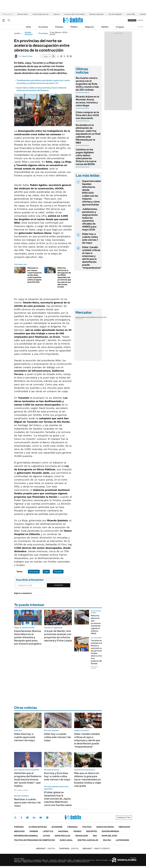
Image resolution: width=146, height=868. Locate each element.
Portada (19, 827)
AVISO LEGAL (66, 840)
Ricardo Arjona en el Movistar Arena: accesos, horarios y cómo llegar (87, 101)
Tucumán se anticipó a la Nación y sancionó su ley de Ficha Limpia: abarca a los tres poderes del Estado (96, 652)
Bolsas (86, 317)
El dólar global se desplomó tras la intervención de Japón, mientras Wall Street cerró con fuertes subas (58, 799)
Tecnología (82, 836)
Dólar (29, 27)
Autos (46, 836)
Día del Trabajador (115, 14)
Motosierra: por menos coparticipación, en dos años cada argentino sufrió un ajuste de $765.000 (35, 275)
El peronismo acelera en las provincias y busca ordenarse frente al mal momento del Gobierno (42, 89)
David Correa (27, 56)
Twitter (15, 818)
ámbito (17, 33)
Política (74, 27)
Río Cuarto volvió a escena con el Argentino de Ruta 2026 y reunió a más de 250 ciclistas (87, 84)
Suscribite (59, 585)
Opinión (105, 27)
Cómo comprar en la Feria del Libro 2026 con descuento (87, 115)
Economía (43, 27)
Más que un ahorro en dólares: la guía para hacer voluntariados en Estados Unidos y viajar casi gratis (88, 779)
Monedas (79, 317)
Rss (95, 836)
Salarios (56, 14)
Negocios (89, 27)
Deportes (92, 831)
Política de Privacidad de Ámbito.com (34, 840)
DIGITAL (46, 848)
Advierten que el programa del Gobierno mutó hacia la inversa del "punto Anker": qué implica (28, 779)
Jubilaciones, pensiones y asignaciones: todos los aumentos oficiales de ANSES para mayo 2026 (90, 219)
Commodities (94, 317)
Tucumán (58, 572)
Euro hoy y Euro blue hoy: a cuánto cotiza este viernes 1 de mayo (57, 776)
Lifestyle (48, 831)
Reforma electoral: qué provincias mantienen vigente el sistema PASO (96, 625)
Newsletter (140, 27)
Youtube (41, 818)
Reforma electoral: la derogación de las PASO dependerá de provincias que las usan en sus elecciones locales (64, 277)
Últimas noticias (38, 827)
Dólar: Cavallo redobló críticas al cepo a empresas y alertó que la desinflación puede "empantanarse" (92, 257)
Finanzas (59, 27)
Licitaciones (122, 840)
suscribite (132, 20)
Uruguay (120, 27)
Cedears (103, 317)
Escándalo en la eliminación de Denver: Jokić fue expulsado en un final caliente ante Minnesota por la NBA (88, 134)
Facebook (21, 818)
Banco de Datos (105, 827)
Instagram (27, 818)
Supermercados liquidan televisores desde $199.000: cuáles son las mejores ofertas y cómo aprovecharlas (92, 193)
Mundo (77, 831)
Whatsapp (47, 818)
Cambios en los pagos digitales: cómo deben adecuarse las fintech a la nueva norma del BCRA (86, 157)
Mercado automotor (97, 14)
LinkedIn (34, 818)
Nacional (63, 831)
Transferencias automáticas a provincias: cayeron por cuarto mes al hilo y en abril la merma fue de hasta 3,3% (43, 82)
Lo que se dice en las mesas (74, 14)
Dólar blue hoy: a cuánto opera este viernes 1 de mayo (25, 737)
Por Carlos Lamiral (21, 790)
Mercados (124, 827)
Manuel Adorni (23, 14)
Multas (107, 840)
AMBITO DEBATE (96, 848)
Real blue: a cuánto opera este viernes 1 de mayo (27, 803)
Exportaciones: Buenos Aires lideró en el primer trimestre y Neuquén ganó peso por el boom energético (28, 637)
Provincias (43, 33)
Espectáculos (62, 836)
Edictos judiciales (88, 840)
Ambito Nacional (29, 33)
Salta (46, 572)
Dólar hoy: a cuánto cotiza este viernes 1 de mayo (90, 238)
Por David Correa (94, 667)
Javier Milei (131, 14)
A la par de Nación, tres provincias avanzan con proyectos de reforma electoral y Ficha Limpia (58, 636)
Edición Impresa (110, 831)
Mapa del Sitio (109, 836)
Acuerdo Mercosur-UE (41, 14)
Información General (26, 836)
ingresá (140, 20)
